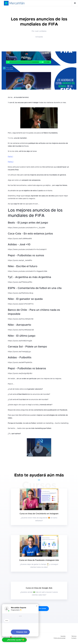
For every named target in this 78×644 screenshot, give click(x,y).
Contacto (74, 638)
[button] (75, 3)
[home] (14, 3)
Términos (74, 636)
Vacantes (63, 636)
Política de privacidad (60, 638)
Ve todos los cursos (39, 609)
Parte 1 (10, 157)
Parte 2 (11, 162)
